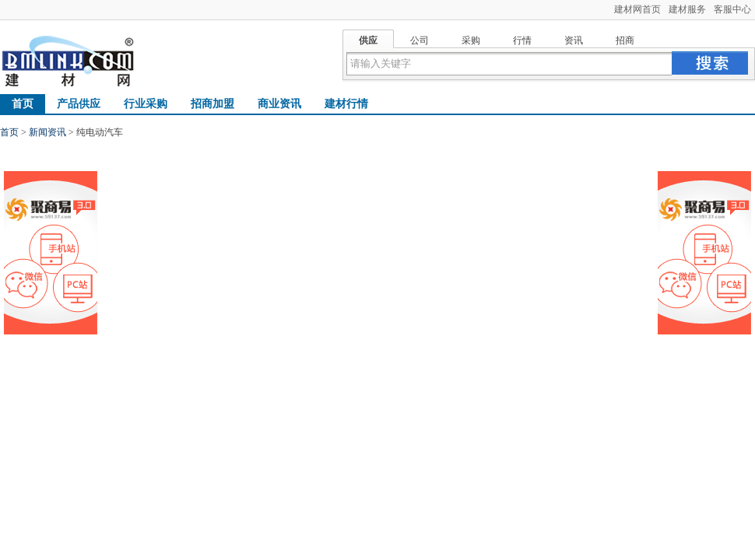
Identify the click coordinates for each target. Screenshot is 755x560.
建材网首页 (637, 9)
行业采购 (146, 104)
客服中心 (732, 9)
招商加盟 (212, 104)
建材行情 (346, 104)
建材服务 (687, 9)
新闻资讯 (47, 132)
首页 (23, 104)
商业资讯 (279, 104)
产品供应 (79, 104)
